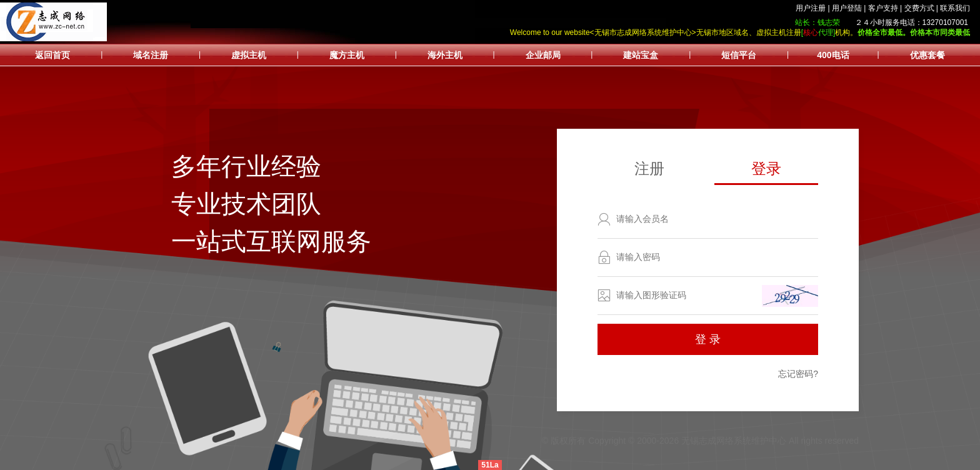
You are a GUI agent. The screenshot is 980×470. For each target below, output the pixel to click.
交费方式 (919, 8)
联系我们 (955, 8)
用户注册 (811, 8)
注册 (649, 168)
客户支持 (883, 8)
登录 (766, 168)
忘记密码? (798, 374)
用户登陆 (847, 8)
